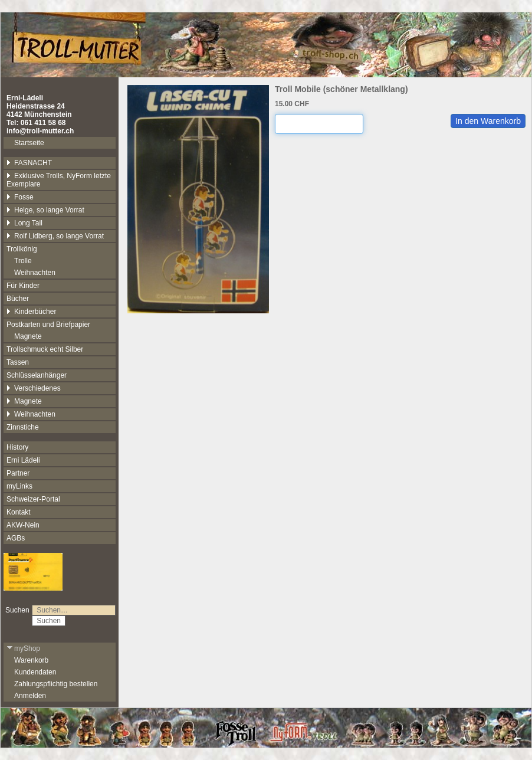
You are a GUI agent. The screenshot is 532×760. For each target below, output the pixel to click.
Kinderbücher (31, 312)
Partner (18, 473)
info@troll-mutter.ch (40, 131)
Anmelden (30, 696)
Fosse (20, 197)
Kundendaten (35, 672)
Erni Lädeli (23, 460)
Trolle (23, 261)
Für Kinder (23, 286)
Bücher (18, 299)
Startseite (29, 143)
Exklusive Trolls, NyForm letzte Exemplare (59, 180)
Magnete (28, 336)
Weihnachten (35, 273)
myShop (23, 648)
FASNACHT (29, 163)
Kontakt (19, 512)
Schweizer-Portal (33, 499)
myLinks (19, 486)
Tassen (18, 362)
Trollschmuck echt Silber (45, 349)
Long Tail (24, 223)
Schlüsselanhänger (37, 375)
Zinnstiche (23, 427)
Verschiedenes (34, 388)
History (17, 447)
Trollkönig (22, 249)
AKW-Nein (23, 525)
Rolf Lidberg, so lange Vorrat (55, 236)
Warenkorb (31, 660)
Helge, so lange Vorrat (45, 210)
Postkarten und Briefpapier (48, 325)
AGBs (16, 538)
